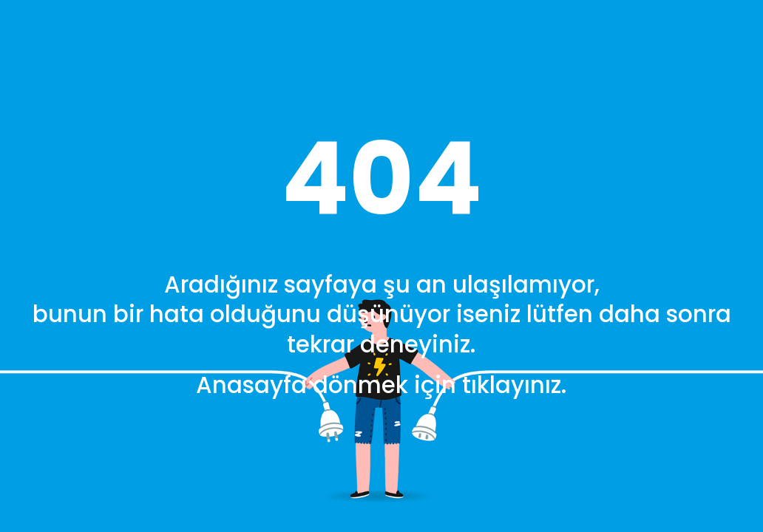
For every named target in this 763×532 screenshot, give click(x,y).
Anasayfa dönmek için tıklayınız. (381, 385)
